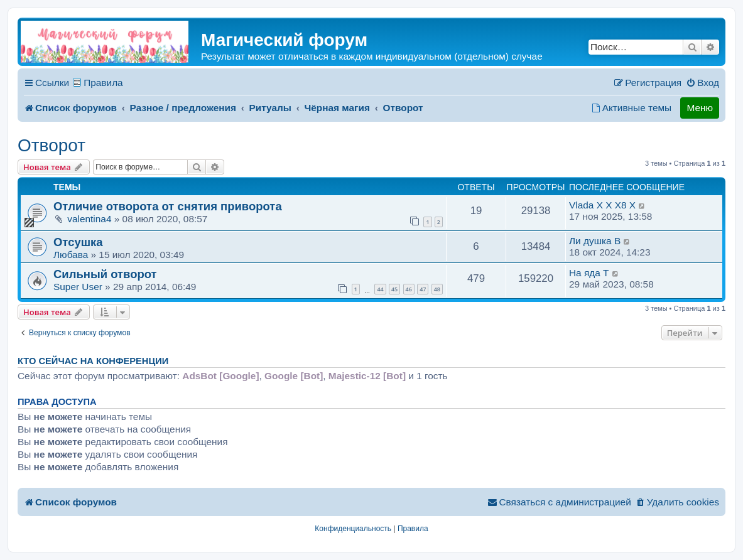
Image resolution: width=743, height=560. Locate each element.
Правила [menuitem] (103, 83)
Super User (78, 287)
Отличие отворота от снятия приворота (168, 206)
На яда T (589, 273)
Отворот (52, 145)
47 (423, 289)
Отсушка (78, 242)
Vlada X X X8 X (602, 205)
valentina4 (89, 219)
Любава (71, 255)
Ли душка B (595, 241)
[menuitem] (702, 83)
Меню (700, 108)
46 (409, 289)
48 (437, 289)
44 (380, 289)
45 (394, 289)
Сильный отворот (105, 274)
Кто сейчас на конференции (93, 361)
